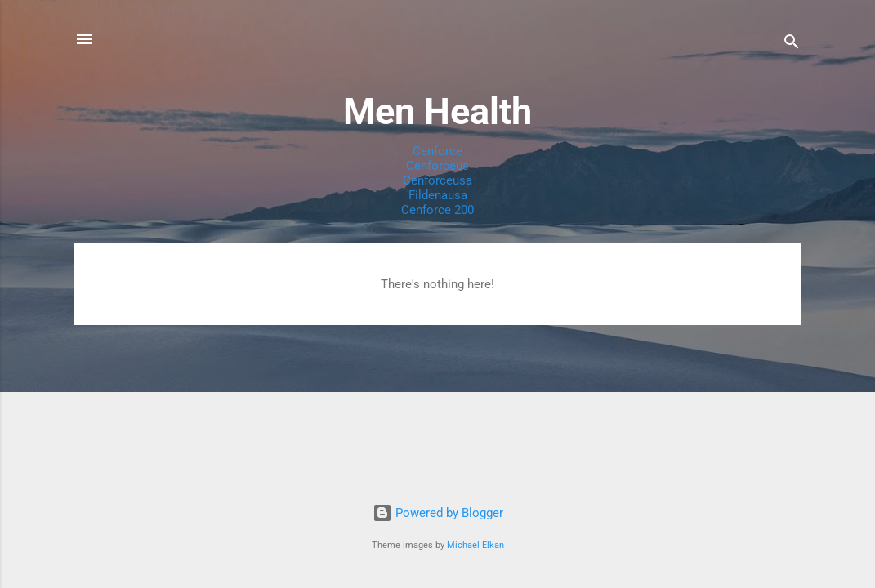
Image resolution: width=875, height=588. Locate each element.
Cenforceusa (437, 180)
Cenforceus (437, 166)
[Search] (792, 45)
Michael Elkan (475, 545)
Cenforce (437, 151)
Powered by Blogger (438, 513)
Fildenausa (438, 195)
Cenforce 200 (437, 210)
